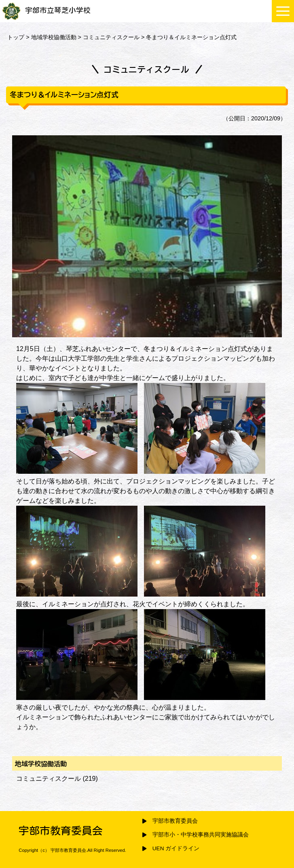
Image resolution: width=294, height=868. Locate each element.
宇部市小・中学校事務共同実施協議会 (201, 835)
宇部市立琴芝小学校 (46, 10)
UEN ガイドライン (176, 848)
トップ (16, 37)
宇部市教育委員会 (175, 821)
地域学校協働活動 (54, 37)
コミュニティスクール (111, 37)
